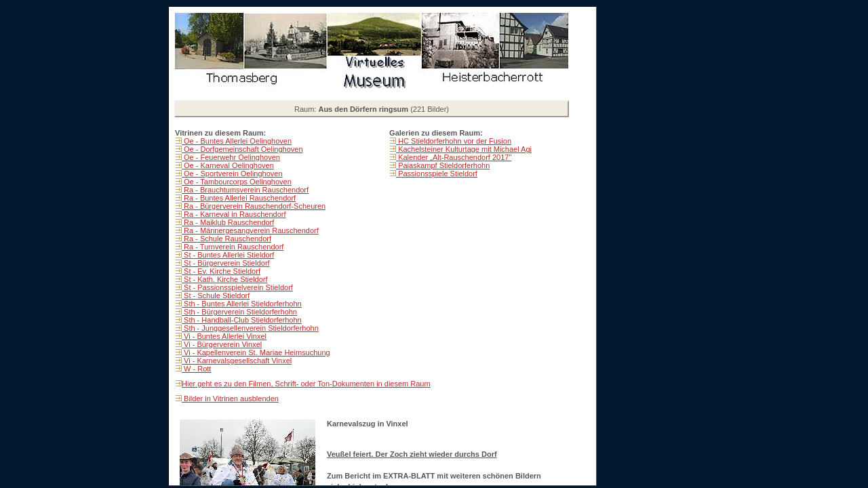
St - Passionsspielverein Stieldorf (237, 287)
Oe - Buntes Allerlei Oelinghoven (237, 141)
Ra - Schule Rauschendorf (226, 239)
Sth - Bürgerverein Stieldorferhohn (239, 312)
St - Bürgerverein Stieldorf (226, 263)
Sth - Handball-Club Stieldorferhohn (242, 320)
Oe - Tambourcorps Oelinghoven (237, 182)
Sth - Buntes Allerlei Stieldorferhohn (242, 304)
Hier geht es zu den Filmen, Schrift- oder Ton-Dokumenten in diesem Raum (306, 384)
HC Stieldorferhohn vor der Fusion (454, 141)
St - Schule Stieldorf (216, 296)
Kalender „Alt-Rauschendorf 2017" (454, 157)
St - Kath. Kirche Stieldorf (225, 279)
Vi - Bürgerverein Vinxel (222, 344)
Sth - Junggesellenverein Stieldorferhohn (250, 328)
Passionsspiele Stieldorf (437, 174)
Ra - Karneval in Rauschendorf (234, 214)
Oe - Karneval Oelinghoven (228, 165)
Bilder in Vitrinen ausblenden (230, 399)
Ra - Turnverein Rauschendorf (233, 247)
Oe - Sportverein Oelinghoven (232, 174)
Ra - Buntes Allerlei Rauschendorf (239, 198)
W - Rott (196, 369)
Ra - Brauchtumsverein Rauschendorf (245, 190)
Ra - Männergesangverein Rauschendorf (250, 230)
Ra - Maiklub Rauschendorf (228, 222)
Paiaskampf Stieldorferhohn (443, 165)
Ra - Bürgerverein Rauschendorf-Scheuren (254, 206)
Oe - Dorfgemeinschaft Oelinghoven (242, 149)
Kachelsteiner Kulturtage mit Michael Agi (464, 149)
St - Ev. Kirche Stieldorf (221, 271)
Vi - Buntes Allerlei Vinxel (224, 336)
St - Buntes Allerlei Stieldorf (228, 255)
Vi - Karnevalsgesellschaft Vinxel (237, 361)
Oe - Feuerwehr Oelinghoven (231, 157)
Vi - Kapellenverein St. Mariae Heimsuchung (256, 352)
